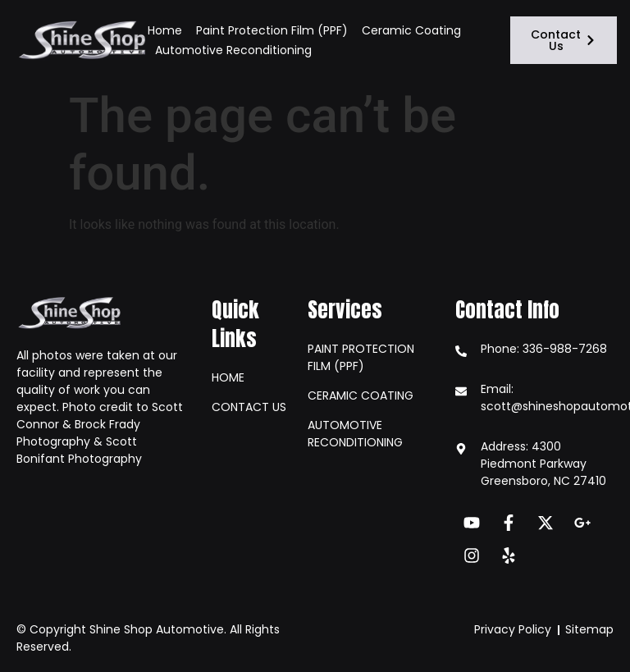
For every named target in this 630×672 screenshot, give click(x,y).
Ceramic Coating (411, 30)
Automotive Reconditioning (233, 50)
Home (165, 30)
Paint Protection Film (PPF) (272, 30)
